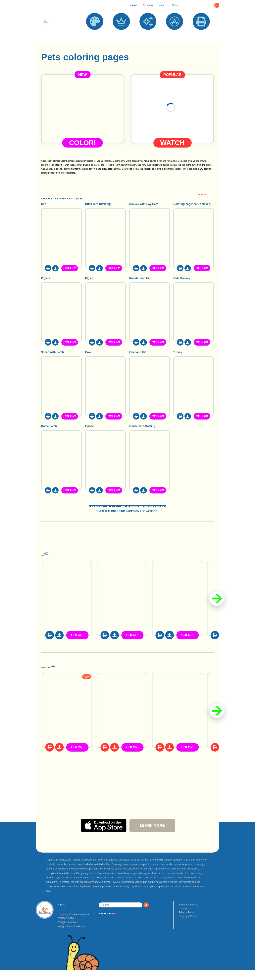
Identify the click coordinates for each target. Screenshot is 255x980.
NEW (148, 33)
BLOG (161, 5)
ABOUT (150, 5)
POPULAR (121, 33)
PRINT (201, 33)
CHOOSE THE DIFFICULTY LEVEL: (62, 199)
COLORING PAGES (95, 34)
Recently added (70, 674)
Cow (49, 562)
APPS (175, 33)
